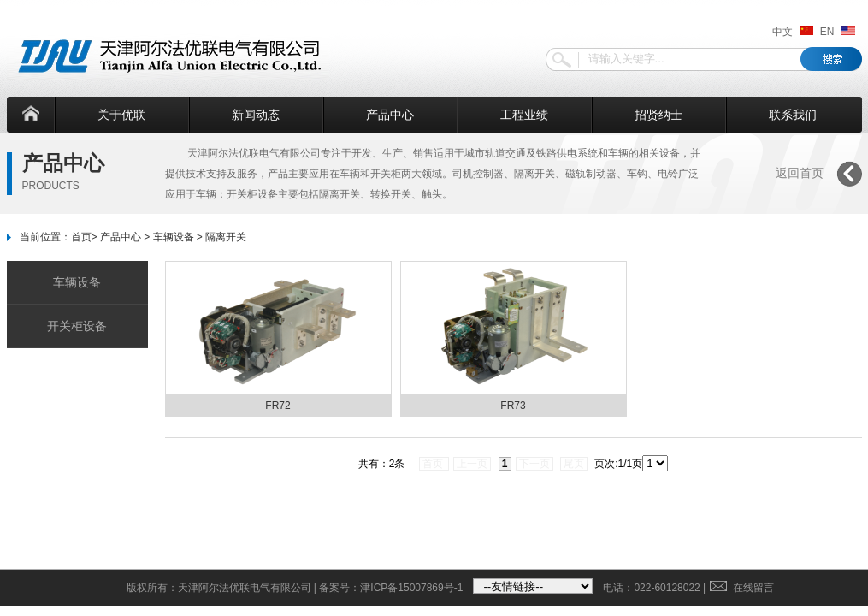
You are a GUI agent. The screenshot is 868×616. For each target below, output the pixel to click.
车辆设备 (174, 237)
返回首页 (800, 173)
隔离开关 (226, 237)
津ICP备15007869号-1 (411, 588)
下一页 (534, 464)
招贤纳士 (658, 115)
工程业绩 (524, 115)
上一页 (472, 464)
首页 (81, 237)
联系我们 (793, 115)
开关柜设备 (77, 326)
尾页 (574, 464)
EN (838, 32)
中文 (793, 32)
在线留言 (742, 588)
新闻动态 (256, 115)
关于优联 (121, 115)
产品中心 (390, 115)
